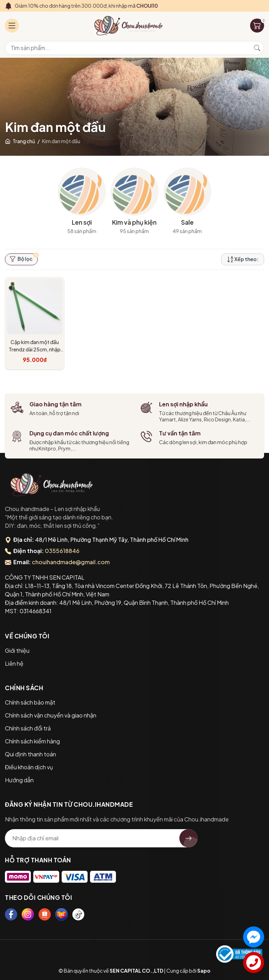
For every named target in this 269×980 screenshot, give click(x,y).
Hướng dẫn (19, 780)
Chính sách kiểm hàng (32, 741)
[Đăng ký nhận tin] (188, 838)
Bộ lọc (24, 258)
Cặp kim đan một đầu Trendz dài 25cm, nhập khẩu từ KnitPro (35, 349)
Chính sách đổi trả (28, 728)
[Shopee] (45, 914)
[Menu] (12, 26)
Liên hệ (14, 663)
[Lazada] (61, 914)
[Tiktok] (78, 914)
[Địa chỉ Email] (101, 838)
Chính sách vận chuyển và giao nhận (51, 715)
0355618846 (62, 551)
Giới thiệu (17, 650)
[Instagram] (28, 914)
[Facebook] (11, 914)
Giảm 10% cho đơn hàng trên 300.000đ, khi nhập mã (86, 6)
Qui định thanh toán (30, 754)
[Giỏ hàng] (257, 26)
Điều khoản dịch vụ (29, 767)
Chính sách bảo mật (30, 702)
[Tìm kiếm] (257, 48)
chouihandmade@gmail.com (71, 562)
